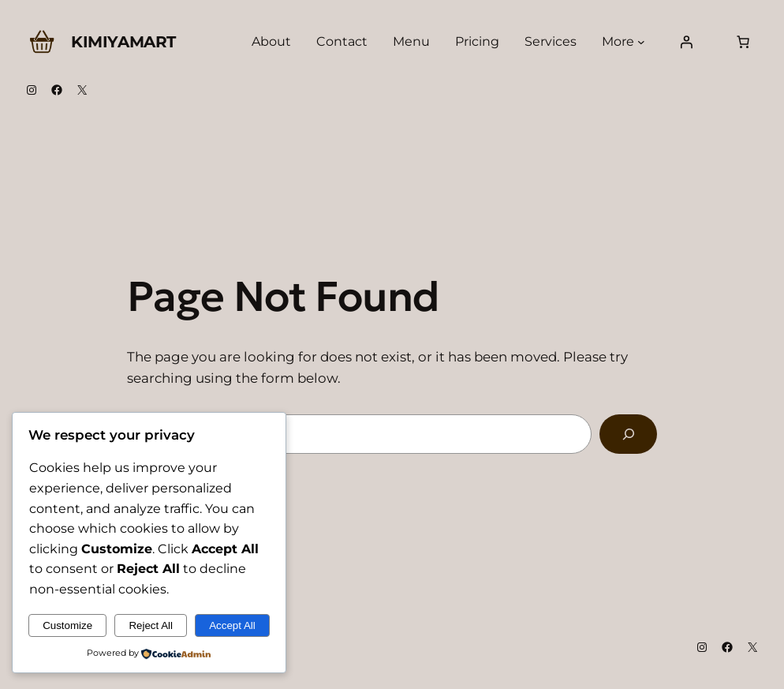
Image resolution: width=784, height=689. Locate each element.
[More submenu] (641, 42)
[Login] (686, 42)
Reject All (151, 625)
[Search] (628, 434)
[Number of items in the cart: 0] (743, 42)
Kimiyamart (123, 42)
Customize (67, 625)
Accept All (232, 625)
